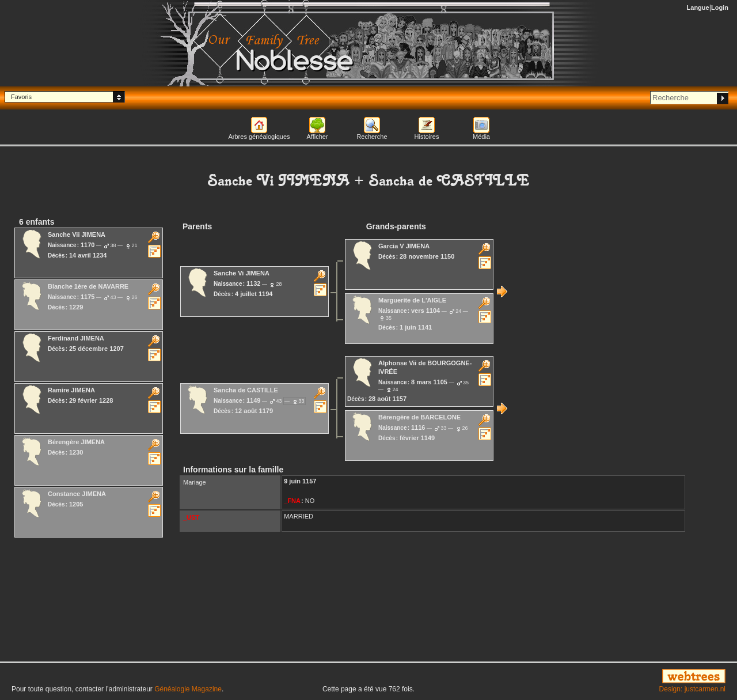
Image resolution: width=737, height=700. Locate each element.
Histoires (427, 137)
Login (720, 7)
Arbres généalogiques (259, 137)
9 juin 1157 (300, 481)
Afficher (317, 137)
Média (481, 137)
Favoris (21, 97)
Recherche (372, 137)
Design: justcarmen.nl (692, 689)
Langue (698, 7)
